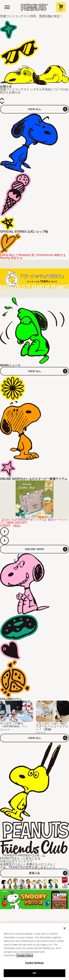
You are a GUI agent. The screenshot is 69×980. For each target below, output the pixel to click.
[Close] (65, 929)
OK (35, 974)
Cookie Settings (34, 964)
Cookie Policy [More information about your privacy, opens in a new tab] (25, 956)
